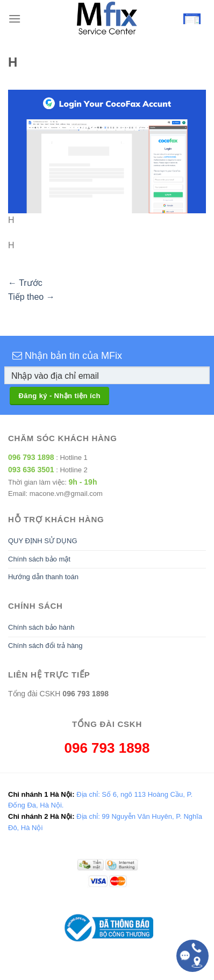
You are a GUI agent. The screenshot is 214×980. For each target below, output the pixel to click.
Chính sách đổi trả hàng (45, 646)
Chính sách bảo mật (39, 559)
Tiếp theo (31, 297)
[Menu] (15, 19)
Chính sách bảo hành (41, 627)
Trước (25, 283)
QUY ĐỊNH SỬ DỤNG (43, 541)
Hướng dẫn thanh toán (43, 577)
